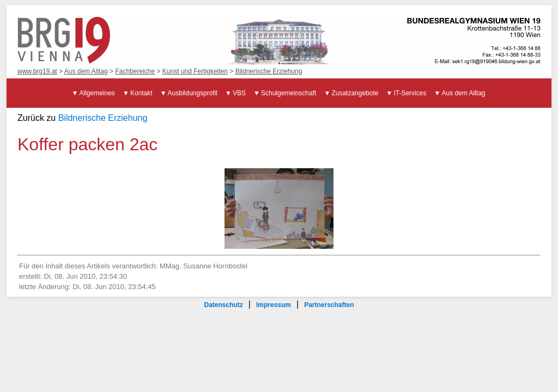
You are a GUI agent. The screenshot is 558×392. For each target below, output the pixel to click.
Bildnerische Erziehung (269, 71)
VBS (239, 93)
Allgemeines (97, 93)
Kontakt (141, 93)
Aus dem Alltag (86, 71)
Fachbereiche (135, 71)
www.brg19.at (37, 71)
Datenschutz (223, 305)
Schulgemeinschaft (289, 93)
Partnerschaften (329, 305)
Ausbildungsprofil (193, 93)
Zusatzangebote (355, 93)
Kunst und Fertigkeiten (195, 71)
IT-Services (410, 93)
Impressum (274, 305)
